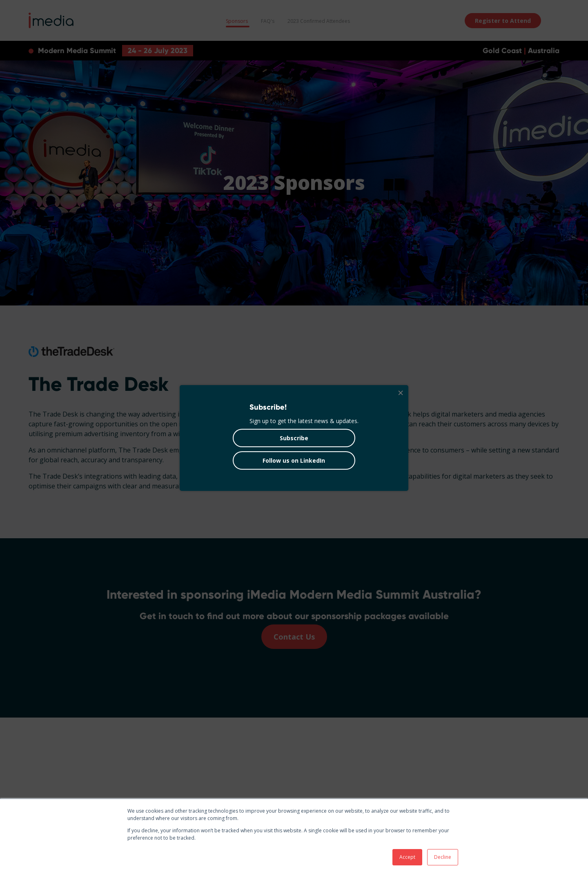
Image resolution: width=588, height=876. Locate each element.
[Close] (400, 393)
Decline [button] (443, 857)
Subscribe (294, 438)
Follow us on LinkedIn (294, 460)
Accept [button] (407, 857)
